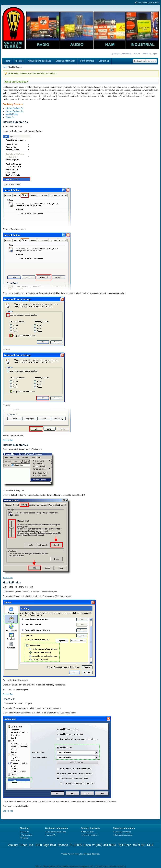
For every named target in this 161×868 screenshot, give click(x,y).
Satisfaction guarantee (123, 835)
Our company (27, 835)
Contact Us (51, 835)
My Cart (137, 54)
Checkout (146, 54)
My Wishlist (127, 54)
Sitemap (25, 838)
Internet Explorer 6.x (14, 111)
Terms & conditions (90, 835)
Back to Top (8, 440)
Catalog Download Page (56, 832)
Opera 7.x (10, 117)
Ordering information (123, 832)
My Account (115, 54)
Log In (154, 54)
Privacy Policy (88, 832)
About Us (25, 832)
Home (5, 67)
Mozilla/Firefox (12, 114)
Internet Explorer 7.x (14, 108)
